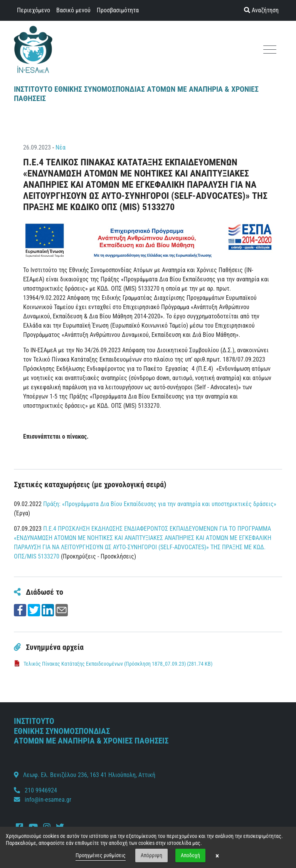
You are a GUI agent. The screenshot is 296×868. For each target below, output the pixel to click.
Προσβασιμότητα (118, 10)
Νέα (61, 147)
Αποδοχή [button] (190, 855)
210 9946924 (35, 790)
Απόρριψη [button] (151, 855)
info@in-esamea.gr (48, 800)
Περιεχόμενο (34, 10)
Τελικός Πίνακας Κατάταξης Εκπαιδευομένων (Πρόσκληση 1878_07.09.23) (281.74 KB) (118, 664)
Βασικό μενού (73, 10)
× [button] (217, 856)
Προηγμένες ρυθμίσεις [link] (101, 855)
